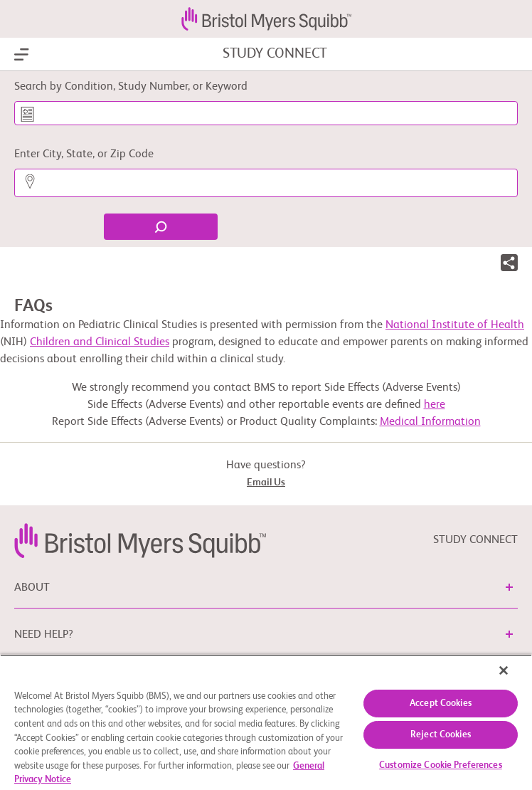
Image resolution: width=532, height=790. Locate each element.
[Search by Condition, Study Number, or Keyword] (266, 113)
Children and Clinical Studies (100, 342)
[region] (266, 722)
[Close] (504, 670)
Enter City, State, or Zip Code (84, 154)
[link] (140, 540)
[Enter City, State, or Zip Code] (266, 183)
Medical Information (430, 422)
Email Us (266, 483)
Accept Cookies (441, 704)
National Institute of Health (455, 325)
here (435, 405)
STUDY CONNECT (275, 54)
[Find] (161, 227)
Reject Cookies (441, 735)
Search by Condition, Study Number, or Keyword (131, 87)
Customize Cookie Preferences (441, 765)
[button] (509, 265)
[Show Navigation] (22, 55)
